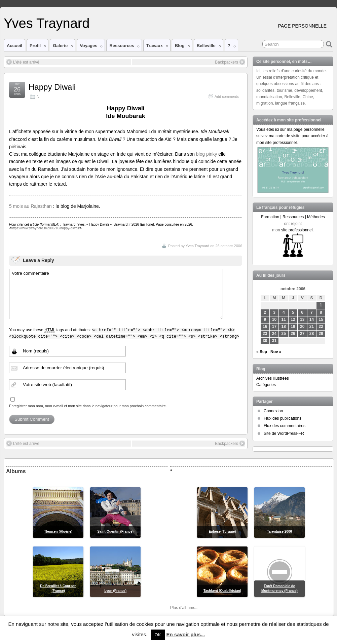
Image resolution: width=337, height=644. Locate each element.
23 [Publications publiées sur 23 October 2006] (265, 334)
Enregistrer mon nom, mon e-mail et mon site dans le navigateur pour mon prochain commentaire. (88, 406)
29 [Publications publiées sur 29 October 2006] (321, 334)
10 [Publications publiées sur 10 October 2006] (274, 319)
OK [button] (158, 635)
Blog (183, 47)
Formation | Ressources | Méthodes (293, 217)
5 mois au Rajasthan (30, 206)
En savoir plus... (185, 634)
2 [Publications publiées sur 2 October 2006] (265, 312)
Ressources (124, 47)
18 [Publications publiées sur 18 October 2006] (284, 327)
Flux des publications (283, 418)
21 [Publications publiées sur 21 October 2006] (312, 327)
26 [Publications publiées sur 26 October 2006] (293, 334)
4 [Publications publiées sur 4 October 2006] (284, 312)
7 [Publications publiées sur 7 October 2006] (312, 312)
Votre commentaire (116, 294)
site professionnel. (297, 230)
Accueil (14, 46)
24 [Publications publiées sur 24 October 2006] (274, 334)
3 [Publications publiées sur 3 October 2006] (274, 312)
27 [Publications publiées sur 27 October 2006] (302, 334)
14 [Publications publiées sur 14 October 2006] (312, 319)
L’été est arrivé (23, 62)
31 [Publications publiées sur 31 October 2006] (274, 341)
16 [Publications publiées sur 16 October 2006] (265, 327)
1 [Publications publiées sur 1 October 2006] (321, 305)
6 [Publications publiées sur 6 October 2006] (302, 312)
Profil (38, 47)
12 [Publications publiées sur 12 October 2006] (293, 319)
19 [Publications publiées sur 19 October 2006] (293, 327)
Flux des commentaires (285, 426)
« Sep (262, 352)
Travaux (157, 47)
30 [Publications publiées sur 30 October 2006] (265, 341)
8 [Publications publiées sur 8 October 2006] (321, 312)
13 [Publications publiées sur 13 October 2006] (302, 319)
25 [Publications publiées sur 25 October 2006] (284, 334)
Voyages (91, 47)
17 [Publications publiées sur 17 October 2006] (274, 327)
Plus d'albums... (184, 608)
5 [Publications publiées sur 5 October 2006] (293, 312)
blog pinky (207, 154)
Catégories (266, 385)
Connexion (273, 411)
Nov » (276, 352)
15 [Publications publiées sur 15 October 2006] (321, 319)
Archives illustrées (273, 378)
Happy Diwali (52, 87)
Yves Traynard (47, 23)
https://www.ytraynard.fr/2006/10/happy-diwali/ (46, 228)
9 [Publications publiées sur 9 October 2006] (265, 319)
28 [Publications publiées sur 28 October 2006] (312, 334)
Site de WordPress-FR (284, 433)
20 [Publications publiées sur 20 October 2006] (302, 327)
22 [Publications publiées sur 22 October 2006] (321, 327)
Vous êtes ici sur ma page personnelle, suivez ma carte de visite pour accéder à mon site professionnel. (292, 136)
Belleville (209, 47)
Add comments (227, 97)
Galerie (63, 47)
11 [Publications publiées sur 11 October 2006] (284, 319)
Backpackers (230, 62)
